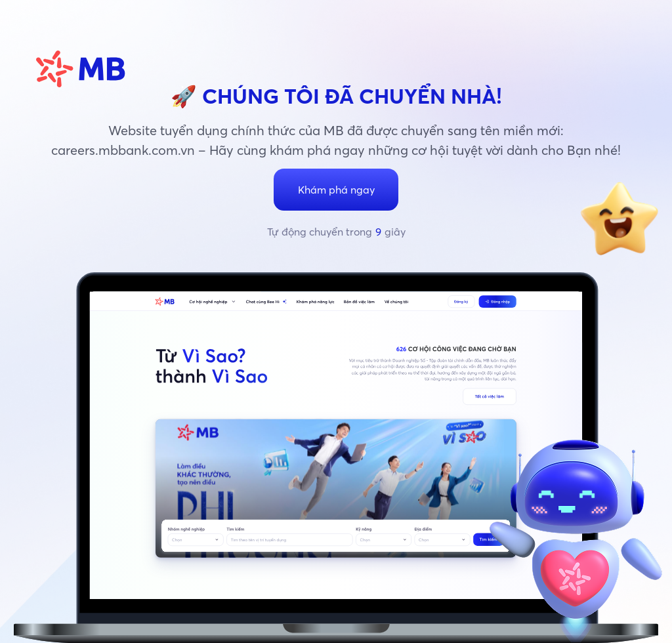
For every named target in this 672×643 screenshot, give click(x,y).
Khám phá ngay (336, 190)
